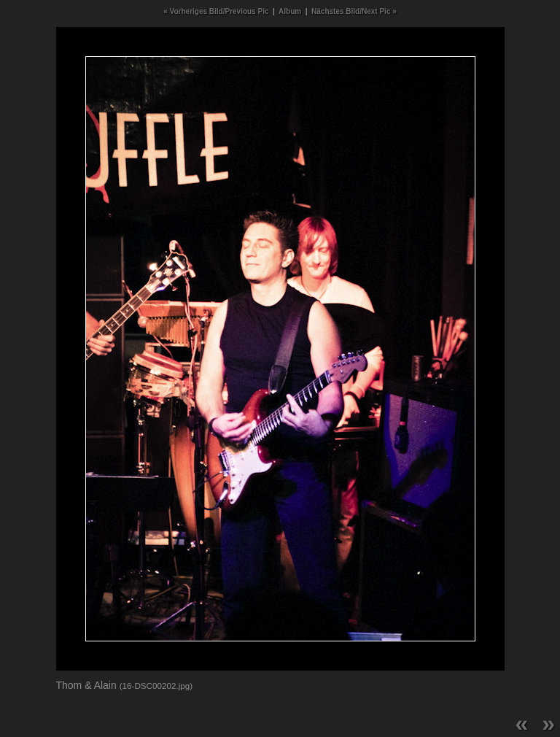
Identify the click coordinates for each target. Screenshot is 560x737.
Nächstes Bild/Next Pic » (354, 11)
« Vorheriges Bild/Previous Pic (216, 11)
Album (290, 11)
